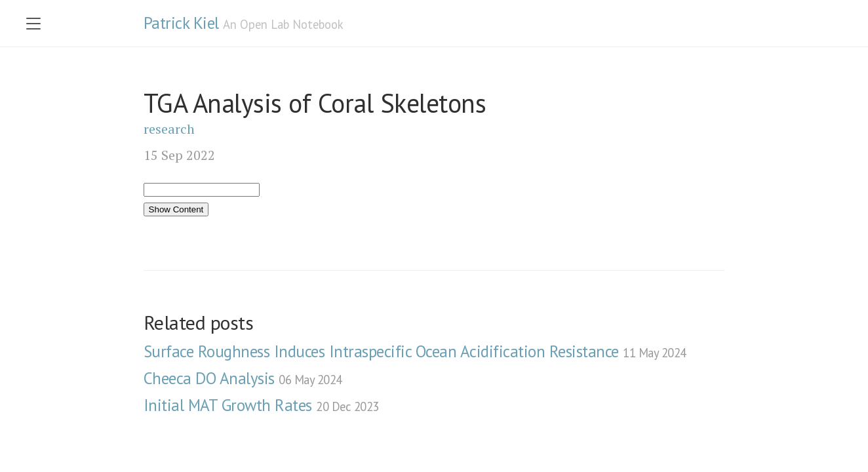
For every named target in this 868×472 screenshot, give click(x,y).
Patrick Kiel (181, 23)
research (169, 129)
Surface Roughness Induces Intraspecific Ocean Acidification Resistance (415, 351)
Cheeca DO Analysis (243, 378)
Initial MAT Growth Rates (261, 405)
